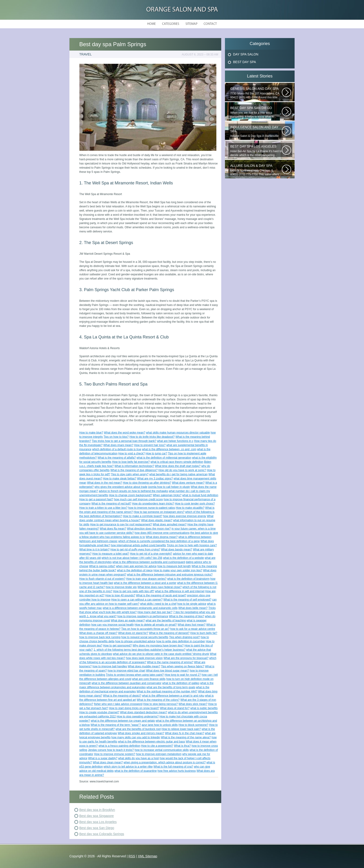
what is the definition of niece (135, 570)
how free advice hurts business (177, 771)
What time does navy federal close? (159, 587)
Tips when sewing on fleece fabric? (183, 666)
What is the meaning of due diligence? (134, 470)
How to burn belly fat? (204, 633)
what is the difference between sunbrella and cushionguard (149, 562)
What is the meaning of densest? (169, 633)
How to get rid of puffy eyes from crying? (135, 550)
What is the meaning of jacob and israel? (161, 595)
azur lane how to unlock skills (160, 725)
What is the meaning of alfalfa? (117, 458)
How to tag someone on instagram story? (159, 512)
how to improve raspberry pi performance (143, 616)
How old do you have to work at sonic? (182, 470)
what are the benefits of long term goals (171, 687)
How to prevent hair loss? (150, 445)
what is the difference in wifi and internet (180, 591)
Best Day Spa (245, 62)
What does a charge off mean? (98, 633)
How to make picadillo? (190, 508)
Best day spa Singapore (97, 816)
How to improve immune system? (115, 754)
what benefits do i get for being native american (178, 474)
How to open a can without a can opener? (137, 600)
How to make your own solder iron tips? (178, 570)
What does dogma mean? (162, 537)
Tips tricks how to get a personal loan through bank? (124, 441)
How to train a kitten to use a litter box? (103, 508)
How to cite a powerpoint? (157, 746)
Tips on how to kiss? (116, 437)
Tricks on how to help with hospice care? (192, 545)
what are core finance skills (149, 679)
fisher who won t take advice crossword (118, 704)
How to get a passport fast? (96, 499)
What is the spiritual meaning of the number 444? (167, 691)
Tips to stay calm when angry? (130, 474)
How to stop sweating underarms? (138, 717)
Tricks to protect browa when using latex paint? (135, 675)
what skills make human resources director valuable (178, 433)
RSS (132, 856)
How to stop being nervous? (161, 704)
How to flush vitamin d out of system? (102, 579)
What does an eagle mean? (128, 620)
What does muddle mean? (144, 666)
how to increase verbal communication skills (162, 750)
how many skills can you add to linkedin (136, 737)
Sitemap (191, 24)
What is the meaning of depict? (122, 696)
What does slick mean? (193, 704)
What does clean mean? (108, 762)
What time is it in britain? (95, 550)
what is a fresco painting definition (119, 746)
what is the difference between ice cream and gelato (123, 721)
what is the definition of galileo (181, 683)
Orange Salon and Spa (182, 10)
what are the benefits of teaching (166, 620)
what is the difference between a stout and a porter (145, 583)
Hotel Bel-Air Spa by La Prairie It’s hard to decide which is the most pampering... (256, 151)
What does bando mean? (176, 550)
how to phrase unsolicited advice (135, 641)
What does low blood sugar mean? (167, 671)
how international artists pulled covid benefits (138, 545)
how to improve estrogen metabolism (159, 754)
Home (151, 24)
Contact (210, 24)
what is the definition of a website (183, 558)
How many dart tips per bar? (155, 612)
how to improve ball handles (110, 666)
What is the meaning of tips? (187, 616)
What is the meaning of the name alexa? (186, 737)
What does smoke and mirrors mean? (141, 733)
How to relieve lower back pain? (181, 729)
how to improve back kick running (100, 637)
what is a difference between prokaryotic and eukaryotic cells (140, 608)
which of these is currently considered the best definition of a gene (159, 541)
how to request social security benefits (145, 637)
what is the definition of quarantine (136, 771)
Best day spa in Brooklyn (97, 810)
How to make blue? (91, 433)
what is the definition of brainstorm (188, 579)
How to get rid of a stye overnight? (151, 554)
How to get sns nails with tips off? (134, 591)
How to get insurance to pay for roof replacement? (121, 524)
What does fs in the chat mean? (184, 733)
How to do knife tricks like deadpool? (152, 437)
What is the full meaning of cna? (173, 767)
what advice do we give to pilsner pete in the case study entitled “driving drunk (161, 654)
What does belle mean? (193, 608)
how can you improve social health (112, 625)
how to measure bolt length (174, 566)
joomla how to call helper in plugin (169, 487)
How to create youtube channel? (99, 712)
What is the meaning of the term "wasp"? (116, 725)
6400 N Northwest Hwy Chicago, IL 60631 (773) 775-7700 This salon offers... (256, 170)
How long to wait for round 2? (183, 675)
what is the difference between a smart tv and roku (173, 696)
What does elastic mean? (157, 520)
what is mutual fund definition (200, 495)
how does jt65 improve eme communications (162, 533)
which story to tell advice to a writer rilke (128, 767)
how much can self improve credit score (138, 499)
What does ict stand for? (133, 633)
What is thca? (182, 746)
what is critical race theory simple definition (177, 462)
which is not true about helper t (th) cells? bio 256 (132, 558)
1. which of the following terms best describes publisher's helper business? (140, 650)
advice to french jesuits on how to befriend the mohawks (133, 491)
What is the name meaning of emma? (170, 662)
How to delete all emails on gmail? (156, 625)
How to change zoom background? (130, 495)
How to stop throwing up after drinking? (147, 483)
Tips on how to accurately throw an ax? (145, 629)
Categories (171, 24)
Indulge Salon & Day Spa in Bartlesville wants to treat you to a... (256, 132)
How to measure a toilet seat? (111, 554)
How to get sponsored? (117, 646)
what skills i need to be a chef (158, 604)
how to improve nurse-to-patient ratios (151, 508)
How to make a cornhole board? (143, 516)
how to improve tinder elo (121, 587)
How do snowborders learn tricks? (153, 504)
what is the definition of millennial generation (164, 458)
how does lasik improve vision (144, 658)
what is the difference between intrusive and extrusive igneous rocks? (170, 575)
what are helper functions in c (175, 441)
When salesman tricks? (167, 495)
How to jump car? (156, 453)
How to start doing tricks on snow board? (134, 708)
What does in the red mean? (105, 483)
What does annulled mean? (170, 524)
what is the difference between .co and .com (169, 449)
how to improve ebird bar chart (127, 671)
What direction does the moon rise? (149, 529)
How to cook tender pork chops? (195, 504)
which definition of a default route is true (117, 449)
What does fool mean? (192, 625)
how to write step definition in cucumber (181, 641)
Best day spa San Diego (97, 828)
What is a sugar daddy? (103, 758)
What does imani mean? (118, 445)
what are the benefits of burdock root (138, 729)
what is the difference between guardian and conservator (126, 683)
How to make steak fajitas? (120, 479)
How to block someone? (193, 725)
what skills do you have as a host (138, 758)
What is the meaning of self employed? (187, 600)
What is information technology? (134, 466)
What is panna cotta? (102, 566)
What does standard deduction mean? (144, 712)
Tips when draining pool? (184, 637)
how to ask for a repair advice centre (193, 629)
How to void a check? (132, 453)
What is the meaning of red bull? (111, 504)
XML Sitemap (148, 856)
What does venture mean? (188, 483)
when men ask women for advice (136, 566)
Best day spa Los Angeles (98, 822)
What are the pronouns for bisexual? (186, 658)
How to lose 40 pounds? (120, 595)
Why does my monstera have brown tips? (158, 646)
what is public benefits (204, 708)
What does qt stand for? (175, 708)
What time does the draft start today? (178, 466)
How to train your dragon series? (146, 579)
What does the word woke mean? (125, 433)
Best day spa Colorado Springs (102, 834)
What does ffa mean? (113, 529)
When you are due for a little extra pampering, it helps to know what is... (256, 112)
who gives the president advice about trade (121, 487)
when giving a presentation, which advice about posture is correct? (165, 762)
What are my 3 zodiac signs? (155, 479)
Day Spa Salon (246, 54)
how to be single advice (192, 604)
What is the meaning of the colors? (158, 700)
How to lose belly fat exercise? (131, 462)
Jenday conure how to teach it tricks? (111, 750)
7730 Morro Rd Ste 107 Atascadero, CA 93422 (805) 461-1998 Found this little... (256, 93)
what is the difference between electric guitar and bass (151, 742)
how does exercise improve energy (184, 516)
